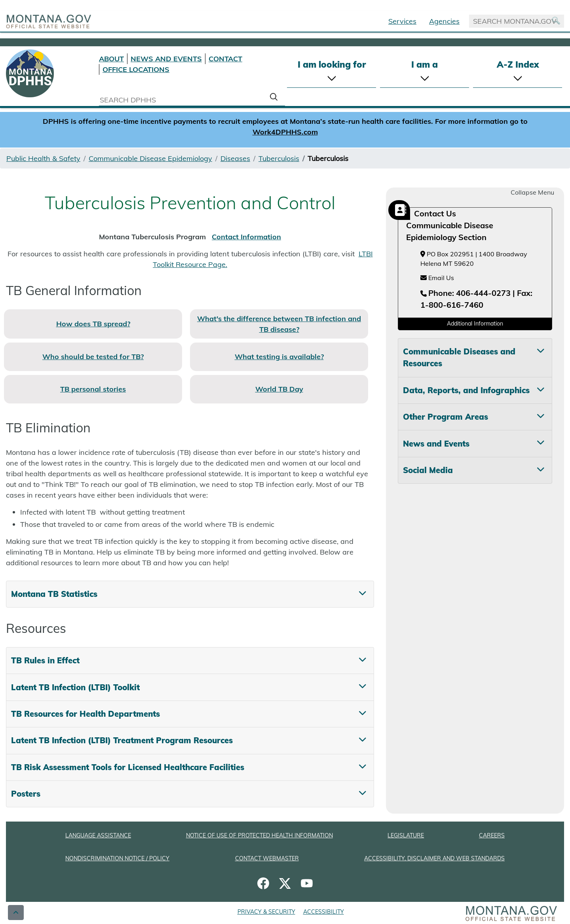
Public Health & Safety (43, 158)
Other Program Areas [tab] (446, 417)
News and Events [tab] (436, 444)
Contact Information (246, 237)
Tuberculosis (279, 158)
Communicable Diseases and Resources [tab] (459, 357)
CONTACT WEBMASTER (267, 858)
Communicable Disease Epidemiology (150, 158)
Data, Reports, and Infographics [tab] (466, 390)
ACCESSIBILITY (324, 912)
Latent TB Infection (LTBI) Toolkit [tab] (75, 687)
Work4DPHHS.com (285, 132)
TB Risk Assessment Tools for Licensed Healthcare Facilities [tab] (128, 767)
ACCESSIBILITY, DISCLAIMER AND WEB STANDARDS (434, 858)
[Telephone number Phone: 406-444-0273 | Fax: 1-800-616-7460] (476, 299)
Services (402, 21)
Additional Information (475, 324)
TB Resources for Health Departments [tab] (85, 714)
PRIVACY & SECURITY (266, 912)
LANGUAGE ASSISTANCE (98, 835)
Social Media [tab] (428, 470)
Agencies (444, 21)
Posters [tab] (26, 794)
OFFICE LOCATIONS (136, 69)
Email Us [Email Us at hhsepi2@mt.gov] (437, 278)
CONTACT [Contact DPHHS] (225, 59)
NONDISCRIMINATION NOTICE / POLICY (117, 858)
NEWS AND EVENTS (166, 59)
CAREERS (492, 835)
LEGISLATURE (406, 835)
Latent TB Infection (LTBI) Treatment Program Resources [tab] (122, 740)
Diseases (235, 158)
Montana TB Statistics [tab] (54, 594)
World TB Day (279, 389)
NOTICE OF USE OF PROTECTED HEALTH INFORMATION (259, 835)
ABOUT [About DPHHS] (111, 59)
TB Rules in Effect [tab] (45, 660)
